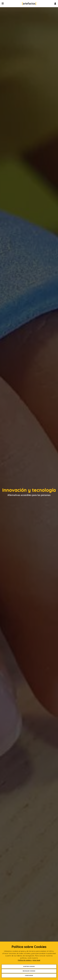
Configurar (29, 976)
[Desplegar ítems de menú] (3, 4)
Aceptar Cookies (29, 966)
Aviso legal (36, 960)
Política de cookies (25, 960)
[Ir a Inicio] (29, 4)
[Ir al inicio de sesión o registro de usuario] (55, 3)
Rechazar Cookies (29, 971)
